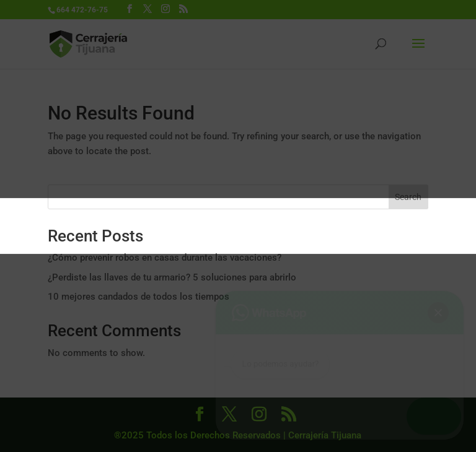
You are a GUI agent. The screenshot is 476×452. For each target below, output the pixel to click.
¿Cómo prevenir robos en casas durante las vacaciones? (165, 258)
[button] (440, 416)
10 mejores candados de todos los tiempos (139, 297)
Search (408, 197)
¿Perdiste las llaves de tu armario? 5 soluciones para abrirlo (172, 277)
